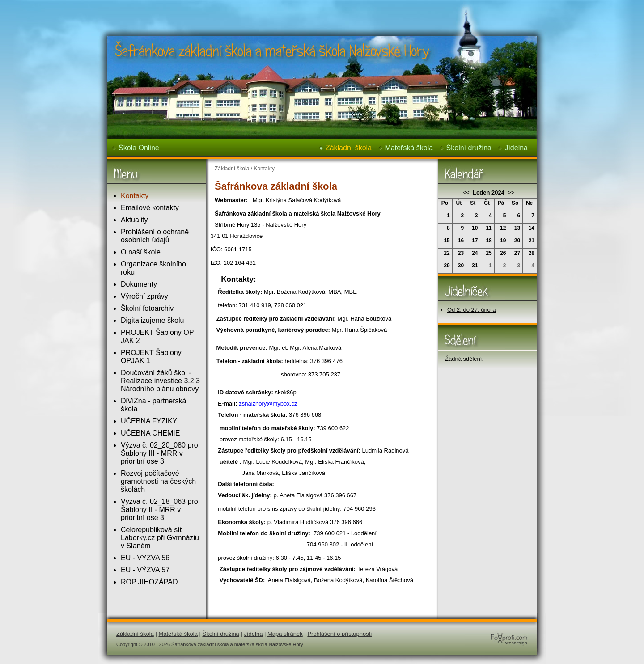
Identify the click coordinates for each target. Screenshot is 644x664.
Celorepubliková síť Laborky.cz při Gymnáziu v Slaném (160, 538)
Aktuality (134, 220)
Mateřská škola (409, 148)
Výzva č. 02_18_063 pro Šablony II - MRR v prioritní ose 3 (159, 510)
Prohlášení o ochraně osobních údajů (155, 236)
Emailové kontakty (150, 208)
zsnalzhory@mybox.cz (268, 404)
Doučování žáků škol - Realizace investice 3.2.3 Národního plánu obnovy (160, 381)
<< (467, 192)
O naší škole (141, 252)
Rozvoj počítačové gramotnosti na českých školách (158, 481)
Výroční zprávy (144, 296)
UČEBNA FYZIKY (149, 421)
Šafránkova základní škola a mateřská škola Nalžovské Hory (258, 6)
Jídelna (516, 148)
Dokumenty (139, 284)
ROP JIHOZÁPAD (149, 582)
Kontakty (135, 196)
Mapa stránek (285, 634)
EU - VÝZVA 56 (145, 558)
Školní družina (469, 148)
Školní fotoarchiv (147, 308)
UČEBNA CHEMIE (150, 433)
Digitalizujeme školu (152, 320)
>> (511, 192)
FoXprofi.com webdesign (482, 630)
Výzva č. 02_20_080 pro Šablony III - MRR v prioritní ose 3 (159, 453)
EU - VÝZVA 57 (145, 570)
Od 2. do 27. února (471, 310)
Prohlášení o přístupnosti (339, 634)
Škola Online (139, 148)
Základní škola (349, 148)
